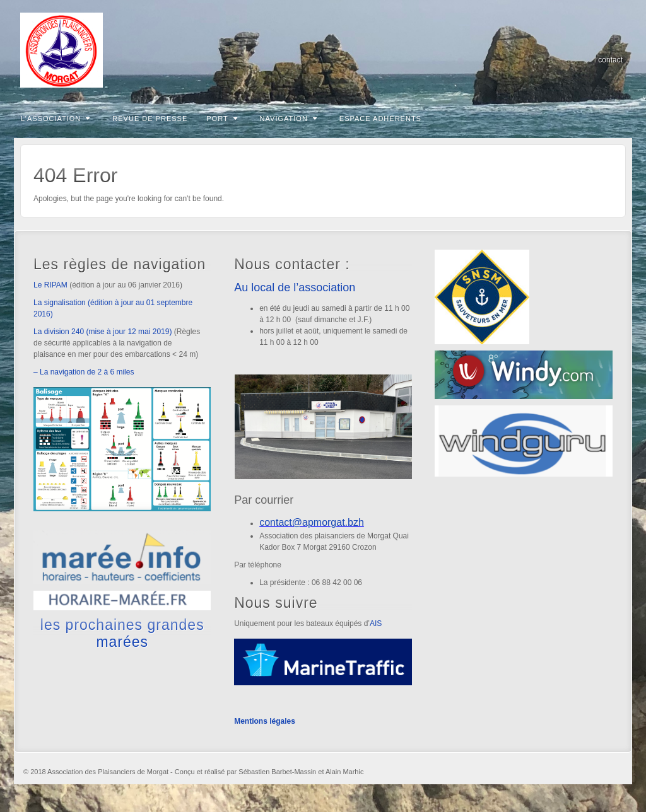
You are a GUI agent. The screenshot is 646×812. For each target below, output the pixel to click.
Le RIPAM (50, 285)
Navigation (289, 119)
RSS (614, 42)
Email (597, 42)
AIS (376, 623)
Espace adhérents (380, 119)
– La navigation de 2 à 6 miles (84, 372)
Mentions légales (265, 721)
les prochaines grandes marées (122, 633)
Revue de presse (150, 119)
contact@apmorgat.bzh (312, 522)
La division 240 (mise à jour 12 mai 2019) (103, 332)
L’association (56, 119)
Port (222, 119)
